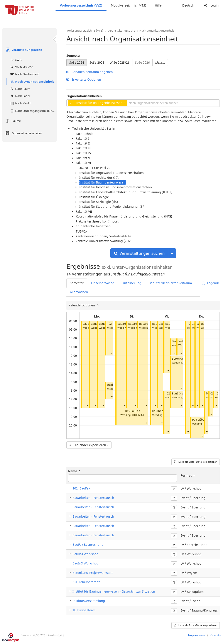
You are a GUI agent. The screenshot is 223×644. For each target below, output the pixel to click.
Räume (13, 121)
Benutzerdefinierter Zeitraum (170, 283)
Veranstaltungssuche (23, 50)
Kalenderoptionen (82, 305)
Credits (216, 635)
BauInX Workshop (85, 554)
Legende (211, 283)
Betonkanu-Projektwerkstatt (93, 573)
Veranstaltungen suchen (139, 253)
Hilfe (158, 5)
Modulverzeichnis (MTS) (128, 5)
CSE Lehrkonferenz (86, 582)
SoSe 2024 (77, 62)
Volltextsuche (21, 67)
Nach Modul (20, 103)
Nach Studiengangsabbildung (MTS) (33, 111)
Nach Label (19, 96)
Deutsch (188, 5)
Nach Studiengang (24, 74)
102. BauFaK (132, 411)
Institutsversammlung (89, 601)
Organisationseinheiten (23, 133)
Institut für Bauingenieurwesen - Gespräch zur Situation (114, 591)
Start (15, 59)
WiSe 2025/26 (120, 62)
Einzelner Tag (131, 283)
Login (211, 5)
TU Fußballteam (202, 420)
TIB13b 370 (138, 415)
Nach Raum (20, 89)
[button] (87, 405)
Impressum (196, 635)
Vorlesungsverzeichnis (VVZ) (81, 5)
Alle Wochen (79, 292)
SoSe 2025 (97, 62)
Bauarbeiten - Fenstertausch (93, 498)
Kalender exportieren (89, 445)
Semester (73, 55)
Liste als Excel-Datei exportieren (196, 462)
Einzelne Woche (103, 283)
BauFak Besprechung (88, 545)
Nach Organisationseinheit (32, 82)
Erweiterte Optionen (84, 79)
